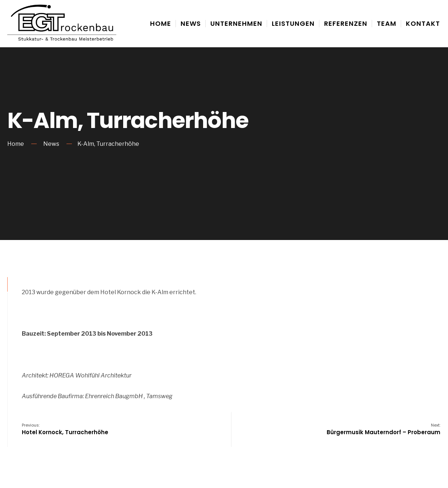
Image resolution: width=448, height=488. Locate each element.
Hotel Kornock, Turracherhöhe (65, 429)
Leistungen (293, 23)
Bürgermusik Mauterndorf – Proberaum (384, 429)
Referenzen (346, 23)
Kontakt (423, 23)
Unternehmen (236, 23)
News (191, 23)
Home (161, 23)
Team (387, 23)
